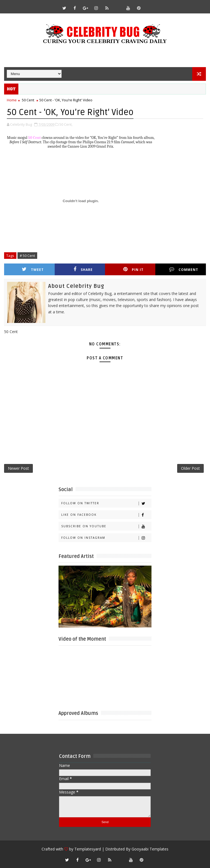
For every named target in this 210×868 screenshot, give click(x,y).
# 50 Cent (27, 256)
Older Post (190, 468)
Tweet (33, 269)
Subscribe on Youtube (106, 526)
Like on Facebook (106, 515)
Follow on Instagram (106, 538)
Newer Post (18, 468)
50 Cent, (66, 124)
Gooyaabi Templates (150, 849)
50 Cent (28, 100)
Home (12, 100)
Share (83, 269)
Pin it (133, 269)
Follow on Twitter (106, 503)
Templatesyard (88, 849)
